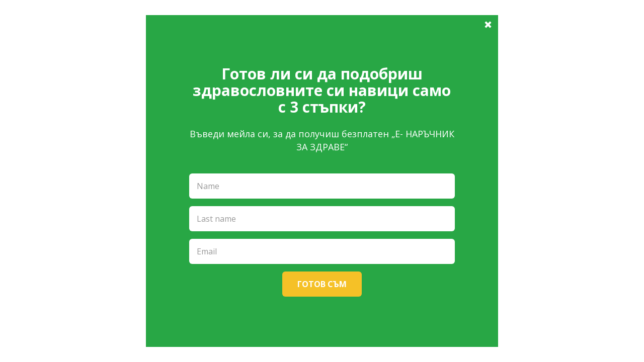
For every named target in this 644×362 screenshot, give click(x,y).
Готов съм (322, 284)
